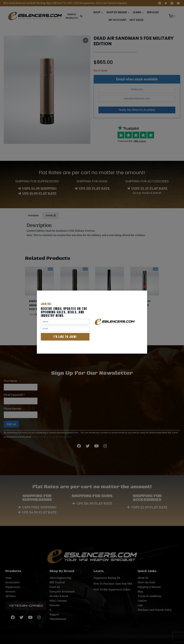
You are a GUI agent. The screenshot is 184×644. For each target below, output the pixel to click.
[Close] (144, 287)
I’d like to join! (65, 337)
